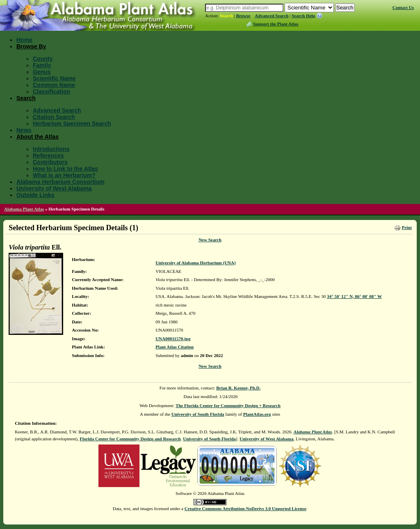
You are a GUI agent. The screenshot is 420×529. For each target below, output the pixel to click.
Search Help (304, 16)
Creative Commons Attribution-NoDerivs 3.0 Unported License (245, 508)
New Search (210, 240)
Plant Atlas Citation (175, 347)
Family (42, 65)
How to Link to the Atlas (65, 169)
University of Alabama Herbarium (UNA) (196, 263)
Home (24, 40)
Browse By (31, 46)
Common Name (54, 85)
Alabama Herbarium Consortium (60, 182)
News (24, 130)
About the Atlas (38, 137)
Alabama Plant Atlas (24, 209)
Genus (42, 72)
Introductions (51, 149)
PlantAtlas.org (257, 414)
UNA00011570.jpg (173, 339)
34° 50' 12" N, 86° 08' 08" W (354, 296)
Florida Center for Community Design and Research (130, 439)
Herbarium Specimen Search (72, 124)
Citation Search (54, 117)
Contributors (50, 162)
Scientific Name (54, 78)
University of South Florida (198, 414)
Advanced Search (272, 16)
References (48, 156)
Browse (243, 16)
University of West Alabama (54, 188)
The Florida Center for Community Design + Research (228, 405)
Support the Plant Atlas (276, 24)
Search (226, 16)
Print (406, 227)
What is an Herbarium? (64, 175)
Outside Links (35, 195)
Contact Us (403, 7)
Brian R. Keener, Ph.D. (238, 388)
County (43, 59)
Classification (51, 92)
